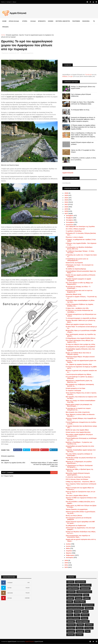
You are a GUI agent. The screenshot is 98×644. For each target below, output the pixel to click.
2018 (66, 211)
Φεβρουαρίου (71, 555)
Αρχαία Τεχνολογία (73, 585)
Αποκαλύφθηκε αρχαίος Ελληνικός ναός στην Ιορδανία (80, 350)
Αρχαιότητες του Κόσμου (74, 595)
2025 (66, 195)
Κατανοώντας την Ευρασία (74, 263)
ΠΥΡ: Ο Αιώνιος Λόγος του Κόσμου (77, 479)
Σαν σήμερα (89, 628)
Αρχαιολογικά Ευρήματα (84, 592)
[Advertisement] (80, 47)
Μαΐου (68, 548)
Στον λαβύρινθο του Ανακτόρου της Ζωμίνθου (80, 226)
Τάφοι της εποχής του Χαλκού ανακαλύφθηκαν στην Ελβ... (80, 401)
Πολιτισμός (71, 628)
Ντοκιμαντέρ (71, 625)
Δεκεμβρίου (70, 216)
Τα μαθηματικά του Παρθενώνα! (76, 526)
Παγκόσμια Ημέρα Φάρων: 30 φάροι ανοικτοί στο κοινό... (80, 357)
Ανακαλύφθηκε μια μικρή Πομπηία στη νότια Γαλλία (80, 447)
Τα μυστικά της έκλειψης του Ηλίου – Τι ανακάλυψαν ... (78, 287)
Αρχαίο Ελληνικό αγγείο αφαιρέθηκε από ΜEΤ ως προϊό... (80, 522)
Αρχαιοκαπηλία (85, 588)
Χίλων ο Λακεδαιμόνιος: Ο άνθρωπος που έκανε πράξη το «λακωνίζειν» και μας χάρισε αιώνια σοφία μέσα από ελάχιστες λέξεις (83, 136)
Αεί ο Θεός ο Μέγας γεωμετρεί (75, 229)
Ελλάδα (70, 602)
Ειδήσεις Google (68, 76)
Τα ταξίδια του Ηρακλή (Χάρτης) (76, 269)
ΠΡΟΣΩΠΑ (5, 27)
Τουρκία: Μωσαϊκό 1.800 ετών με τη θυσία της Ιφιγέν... (81, 321)
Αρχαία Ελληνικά (68, 173)
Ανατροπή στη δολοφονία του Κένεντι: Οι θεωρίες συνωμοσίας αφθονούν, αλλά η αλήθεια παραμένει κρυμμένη (83, 119)
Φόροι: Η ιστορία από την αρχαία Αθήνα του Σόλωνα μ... (80, 489)
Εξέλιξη (70, 611)
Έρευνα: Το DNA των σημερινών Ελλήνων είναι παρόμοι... (81, 499)
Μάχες (77, 615)
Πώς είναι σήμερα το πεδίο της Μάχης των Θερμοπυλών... (79, 283)
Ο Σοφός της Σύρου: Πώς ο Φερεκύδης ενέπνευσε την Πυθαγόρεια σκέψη (83, 103)
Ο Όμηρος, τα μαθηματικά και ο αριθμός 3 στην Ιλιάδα (81, 240)
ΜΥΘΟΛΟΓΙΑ (42, 21)
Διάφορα (87, 598)
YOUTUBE (10, 598)
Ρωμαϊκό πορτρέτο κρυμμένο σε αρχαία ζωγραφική (78, 280)
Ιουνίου (69, 546)
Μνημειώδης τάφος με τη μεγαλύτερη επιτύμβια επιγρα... (81, 331)
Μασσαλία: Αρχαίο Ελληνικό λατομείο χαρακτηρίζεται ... (78, 474)
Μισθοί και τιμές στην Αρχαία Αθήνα (77, 430)
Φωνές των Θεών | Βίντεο (74, 516)
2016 (66, 560)
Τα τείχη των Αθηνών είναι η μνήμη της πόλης (80, 344)
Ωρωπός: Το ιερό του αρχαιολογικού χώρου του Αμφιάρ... (81, 361)
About (14, 2)
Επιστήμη (78, 611)
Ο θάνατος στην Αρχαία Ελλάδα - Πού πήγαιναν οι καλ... (81, 244)
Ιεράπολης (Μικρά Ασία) (73, 294)
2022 (66, 202)
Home (3, 2)
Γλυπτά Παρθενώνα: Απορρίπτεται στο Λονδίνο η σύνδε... (81, 423)
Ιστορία (85, 611)
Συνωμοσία (71, 631)
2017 (66, 214)
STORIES (79, 635)
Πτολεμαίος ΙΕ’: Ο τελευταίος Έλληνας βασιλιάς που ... (81, 234)
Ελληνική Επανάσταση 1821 (75, 608)
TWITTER (9, 588)
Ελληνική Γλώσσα (88, 605)
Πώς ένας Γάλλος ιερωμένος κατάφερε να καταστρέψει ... (79, 455)
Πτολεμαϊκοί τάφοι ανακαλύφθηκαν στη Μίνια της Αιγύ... (80, 301)
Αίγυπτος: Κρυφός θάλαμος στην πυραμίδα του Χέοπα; (81, 419)
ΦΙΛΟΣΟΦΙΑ (86, 21)
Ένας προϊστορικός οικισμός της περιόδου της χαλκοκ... (81, 335)
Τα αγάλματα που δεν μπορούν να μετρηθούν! (80, 347)
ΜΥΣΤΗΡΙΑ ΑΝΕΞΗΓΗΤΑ (63, 21)
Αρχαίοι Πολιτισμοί (73, 588)
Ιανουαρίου (70, 558)
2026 (67, 193)
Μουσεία (85, 618)
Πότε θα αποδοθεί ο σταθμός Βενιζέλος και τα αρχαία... (80, 502)
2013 (66, 567)
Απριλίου (69, 551)
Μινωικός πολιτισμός (73, 618)
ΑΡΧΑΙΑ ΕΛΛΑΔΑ (14, 21)
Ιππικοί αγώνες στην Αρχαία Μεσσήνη (78, 432)
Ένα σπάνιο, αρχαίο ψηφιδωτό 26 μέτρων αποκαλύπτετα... (79, 435)
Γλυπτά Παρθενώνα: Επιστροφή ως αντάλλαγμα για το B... (81, 439)
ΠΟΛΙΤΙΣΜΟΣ (76, 21)
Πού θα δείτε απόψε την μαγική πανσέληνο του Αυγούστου (81, 458)
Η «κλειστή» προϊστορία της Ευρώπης (78, 477)
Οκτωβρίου (70, 220)
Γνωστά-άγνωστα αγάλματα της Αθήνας (79, 374)
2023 (66, 200)
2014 (66, 565)
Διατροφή (79, 598)
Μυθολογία (71, 621)
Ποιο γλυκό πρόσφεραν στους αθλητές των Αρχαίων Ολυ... (79, 341)
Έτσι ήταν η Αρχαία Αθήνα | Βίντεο (77, 496)
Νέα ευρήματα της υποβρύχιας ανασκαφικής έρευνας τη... (80, 385)
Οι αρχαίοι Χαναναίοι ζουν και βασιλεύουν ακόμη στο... (81, 427)
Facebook (88, 75)
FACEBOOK (10, 583)
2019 (66, 209)
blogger (54, 472)
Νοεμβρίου (70, 218)
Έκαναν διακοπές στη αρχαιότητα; (77, 509)
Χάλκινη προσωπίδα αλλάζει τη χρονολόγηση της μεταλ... (80, 512)
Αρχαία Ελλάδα (80, 582)
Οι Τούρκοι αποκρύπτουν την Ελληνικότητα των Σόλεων (81, 315)
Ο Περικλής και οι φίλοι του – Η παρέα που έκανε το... (81, 256)
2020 (67, 207)
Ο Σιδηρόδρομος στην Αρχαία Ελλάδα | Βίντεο (81, 338)
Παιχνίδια (80, 625)
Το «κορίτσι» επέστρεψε (73, 391)
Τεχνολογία (80, 631)
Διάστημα (70, 598)
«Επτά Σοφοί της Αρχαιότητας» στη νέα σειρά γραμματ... (80, 529)
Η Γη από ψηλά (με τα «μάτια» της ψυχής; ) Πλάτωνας (79, 378)
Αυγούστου (70, 225)
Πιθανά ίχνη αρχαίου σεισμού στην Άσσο (79, 324)
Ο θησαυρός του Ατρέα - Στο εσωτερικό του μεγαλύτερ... (80, 266)
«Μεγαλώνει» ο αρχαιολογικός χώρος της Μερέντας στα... (79, 381)
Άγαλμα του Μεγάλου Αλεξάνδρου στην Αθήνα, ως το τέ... (81, 532)
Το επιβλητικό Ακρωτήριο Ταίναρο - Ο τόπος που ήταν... (80, 252)
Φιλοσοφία (71, 635)
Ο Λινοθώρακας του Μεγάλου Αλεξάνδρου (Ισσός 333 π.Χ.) (79, 248)
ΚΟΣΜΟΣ (51, 21)
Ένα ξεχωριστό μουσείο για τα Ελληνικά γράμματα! (79, 519)
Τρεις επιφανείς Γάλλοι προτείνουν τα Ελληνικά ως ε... (81, 485)
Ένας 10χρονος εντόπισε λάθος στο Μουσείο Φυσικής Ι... (80, 415)
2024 (67, 198)
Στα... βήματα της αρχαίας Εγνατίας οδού (79, 364)
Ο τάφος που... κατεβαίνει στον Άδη (77, 308)
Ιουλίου (69, 544)
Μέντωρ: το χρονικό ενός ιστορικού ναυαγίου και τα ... (81, 371)
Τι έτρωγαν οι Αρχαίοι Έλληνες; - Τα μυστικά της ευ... (81, 297)
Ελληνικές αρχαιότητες (12, 35)
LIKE (28, 583)
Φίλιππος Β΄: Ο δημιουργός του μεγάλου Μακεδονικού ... (79, 462)
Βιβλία (86, 595)
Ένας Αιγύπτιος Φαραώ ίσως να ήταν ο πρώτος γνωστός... (81, 394)
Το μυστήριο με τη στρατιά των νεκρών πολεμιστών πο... (78, 409)
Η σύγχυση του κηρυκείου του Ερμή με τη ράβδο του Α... (81, 367)
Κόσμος (70, 615)
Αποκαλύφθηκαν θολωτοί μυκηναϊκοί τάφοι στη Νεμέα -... (81, 272)
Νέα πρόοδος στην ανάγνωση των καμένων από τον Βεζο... (81, 398)
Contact (9, 2)
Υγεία (88, 631)
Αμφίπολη (70, 582)
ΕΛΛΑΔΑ (33, 21)
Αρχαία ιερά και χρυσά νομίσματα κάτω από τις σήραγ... (81, 540)
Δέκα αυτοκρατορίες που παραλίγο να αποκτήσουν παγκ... (78, 536)
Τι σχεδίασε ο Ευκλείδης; (74, 231)
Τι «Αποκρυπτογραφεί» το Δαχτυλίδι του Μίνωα (81, 318)
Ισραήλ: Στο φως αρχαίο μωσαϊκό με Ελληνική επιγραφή (80, 276)
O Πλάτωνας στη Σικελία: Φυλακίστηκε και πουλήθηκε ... (79, 311)
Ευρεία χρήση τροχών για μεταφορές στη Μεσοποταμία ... (79, 405)
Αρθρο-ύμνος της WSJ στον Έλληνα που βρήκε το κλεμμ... (81, 506)
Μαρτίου (69, 553)
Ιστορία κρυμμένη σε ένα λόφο (75, 388)
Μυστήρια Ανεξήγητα (83, 621)
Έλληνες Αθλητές (80, 602)
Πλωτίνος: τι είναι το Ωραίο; (75, 237)
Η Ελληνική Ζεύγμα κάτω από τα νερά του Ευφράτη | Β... (79, 291)
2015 (66, 563)
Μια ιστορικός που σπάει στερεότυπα (78, 412)
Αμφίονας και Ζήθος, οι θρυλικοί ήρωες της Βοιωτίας (79, 470)
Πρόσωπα (80, 628)
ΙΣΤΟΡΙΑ (25, 21)
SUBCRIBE (27, 598)
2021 (66, 204)
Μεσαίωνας (85, 615)
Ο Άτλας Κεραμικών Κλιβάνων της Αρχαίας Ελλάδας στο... (79, 305)
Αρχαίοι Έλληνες (86, 585)
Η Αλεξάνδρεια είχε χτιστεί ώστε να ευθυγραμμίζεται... (77, 260)
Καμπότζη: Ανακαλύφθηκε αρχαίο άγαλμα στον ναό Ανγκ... (81, 451)
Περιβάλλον (89, 625)
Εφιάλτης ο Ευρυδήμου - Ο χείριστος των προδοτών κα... (79, 443)
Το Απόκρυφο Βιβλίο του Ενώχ (80, 110)
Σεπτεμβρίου (70, 222)
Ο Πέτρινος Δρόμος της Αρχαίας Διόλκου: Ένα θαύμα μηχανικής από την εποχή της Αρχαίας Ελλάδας (83, 127)
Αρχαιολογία (71, 592)
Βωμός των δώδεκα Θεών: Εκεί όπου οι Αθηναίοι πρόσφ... (78, 354)
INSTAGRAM (10, 593)
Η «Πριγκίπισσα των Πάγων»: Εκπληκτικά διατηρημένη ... (79, 466)
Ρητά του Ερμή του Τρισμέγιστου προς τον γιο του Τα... (80, 492)
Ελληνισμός (89, 608)
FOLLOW (28, 588)
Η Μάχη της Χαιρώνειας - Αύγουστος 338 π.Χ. (81, 482)
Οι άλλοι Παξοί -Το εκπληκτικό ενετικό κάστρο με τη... (81, 327)
